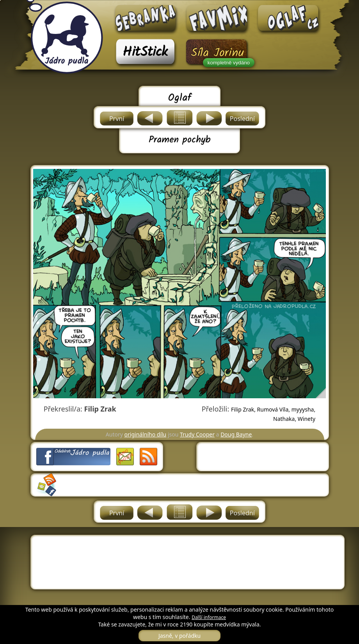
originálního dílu (146, 434)
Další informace (209, 617)
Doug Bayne (236, 434)
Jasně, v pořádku (179, 636)
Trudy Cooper (197, 434)
